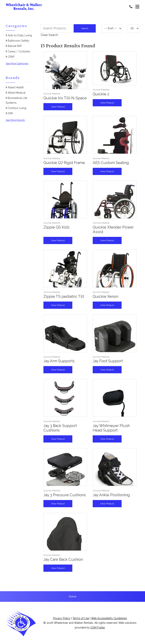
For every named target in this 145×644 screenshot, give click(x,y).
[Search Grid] (68, 28)
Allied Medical (16, 93)
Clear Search (49, 35)
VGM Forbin (98, 627)
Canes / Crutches (18, 51)
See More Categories (17, 63)
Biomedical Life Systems (16, 100)
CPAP (10, 57)
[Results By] (133, 28)
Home (72, 596)
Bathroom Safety (17, 41)
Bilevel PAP (14, 46)
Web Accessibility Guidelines (109, 618)
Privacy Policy (62, 618)
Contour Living (16, 108)
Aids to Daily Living (19, 35)
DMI (9, 113)
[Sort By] (112, 28)
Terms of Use (81, 618)
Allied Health (15, 87)
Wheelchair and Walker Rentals (73, 623)
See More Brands (15, 120)
